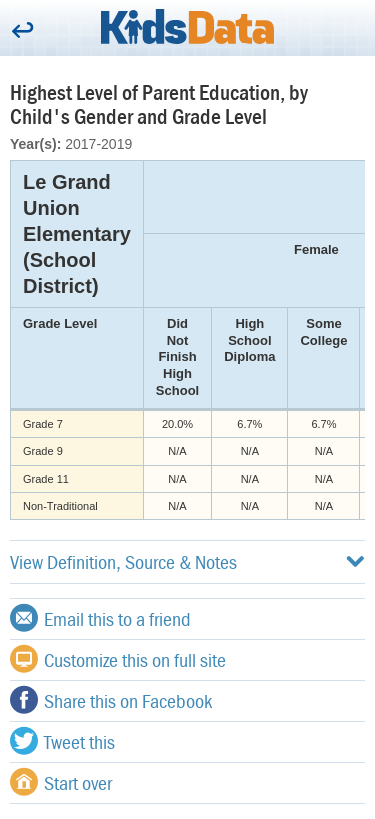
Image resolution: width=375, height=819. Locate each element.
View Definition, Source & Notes (187, 561)
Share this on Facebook (111, 700)
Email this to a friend (100, 618)
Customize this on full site (118, 659)
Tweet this (62, 741)
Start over (61, 782)
